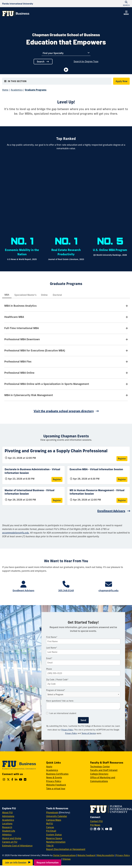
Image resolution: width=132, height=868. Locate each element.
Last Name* (52, 648)
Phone (49, 669)
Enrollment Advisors (111, 511)
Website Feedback (56, 785)
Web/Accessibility (106, 855)
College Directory (99, 774)
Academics (17, 90)
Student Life (9, 831)
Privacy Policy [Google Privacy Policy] (71, 733)
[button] (126, 13)
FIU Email (51, 831)
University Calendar (57, 816)
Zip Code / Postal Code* (57, 680)
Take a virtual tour (56, 789)
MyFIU (50, 824)
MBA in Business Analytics (20, 306)
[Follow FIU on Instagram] (92, 829)
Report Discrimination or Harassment (66, 849)
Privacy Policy (67, 730)
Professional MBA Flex (18, 362)
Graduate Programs (36, 90)
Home (5, 90)
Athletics (7, 835)
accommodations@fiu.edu (16, 533)
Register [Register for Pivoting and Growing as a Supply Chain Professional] (122, 459)
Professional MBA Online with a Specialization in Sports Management (47, 384)
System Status (54, 835)
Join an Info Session (18, 863)
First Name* (52, 637)
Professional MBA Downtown (22, 339)
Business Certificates (57, 774)
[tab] (7, 295)
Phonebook (52, 812)
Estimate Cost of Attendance (17, 846)
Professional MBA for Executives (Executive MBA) (35, 350)
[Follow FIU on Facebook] (99, 829)
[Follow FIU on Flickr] (111, 829)
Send (83, 720)
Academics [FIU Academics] (8, 820)
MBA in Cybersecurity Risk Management (29, 395)
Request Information (48, 863)
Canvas (50, 827)
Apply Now (122, 81)
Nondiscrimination (56, 842)
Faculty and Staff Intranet (104, 770)
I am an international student (61, 713)
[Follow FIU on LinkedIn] (96, 829)
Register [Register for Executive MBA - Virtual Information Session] (122, 479)
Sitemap (67, 859)
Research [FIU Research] (7, 827)
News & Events (54, 777)
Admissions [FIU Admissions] (8, 816)
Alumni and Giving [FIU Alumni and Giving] (12, 838)
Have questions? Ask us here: (60, 701)
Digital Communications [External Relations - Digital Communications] (64, 855)
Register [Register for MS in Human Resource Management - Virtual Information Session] (122, 500)
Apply (49, 767)
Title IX (50, 846)
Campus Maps (54, 820)
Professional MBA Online (19, 373)
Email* (49, 658)
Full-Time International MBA (22, 328)
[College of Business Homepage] (16, 13)
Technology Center (100, 767)
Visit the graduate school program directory (64, 411)
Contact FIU (96, 821)
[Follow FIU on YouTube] (107, 829)
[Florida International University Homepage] (18, 4)
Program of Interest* (56, 690)
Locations (7, 824)
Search (43, 62)
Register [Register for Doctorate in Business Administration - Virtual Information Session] (57, 479)
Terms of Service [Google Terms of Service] (89, 733)
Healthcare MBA (14, 317)
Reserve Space (54, 838)
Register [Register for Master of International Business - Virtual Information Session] (57, 500)
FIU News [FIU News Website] (95, 825)
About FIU (7, 812)
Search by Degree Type (86, 61)
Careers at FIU (10, 842)
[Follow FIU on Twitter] (103, 829)
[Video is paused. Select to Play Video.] (66, 70)
